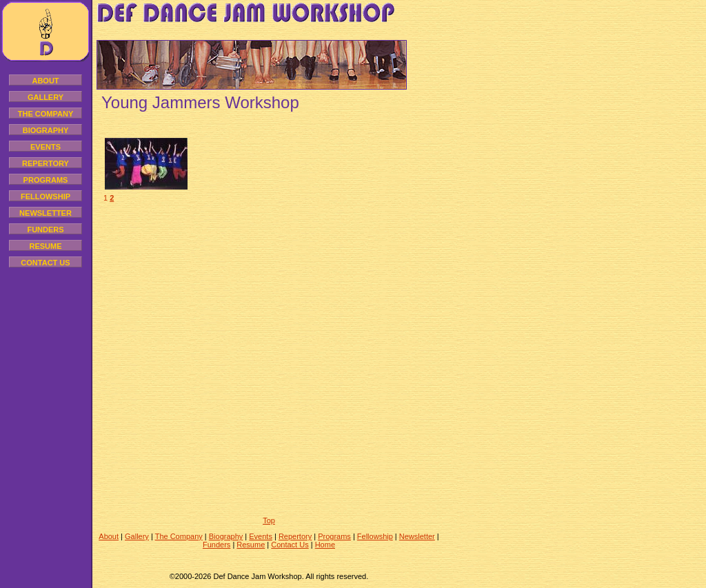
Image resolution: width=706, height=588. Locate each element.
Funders (45, 230)
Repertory (46, 163)
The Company (46, 114)
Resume (45, 246)
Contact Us (45, 263)
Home (325, 545)
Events (46, 147)
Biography (46, 130)
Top (269, 520)
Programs (46, 180)
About (45, 81)
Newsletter (46, 213)
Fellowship (46, 196)
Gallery (46, 97)
